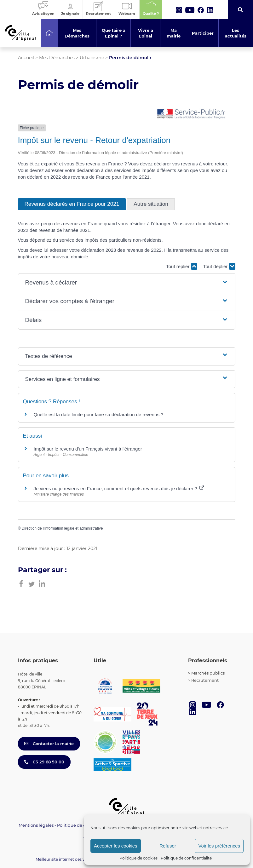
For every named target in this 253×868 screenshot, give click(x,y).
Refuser (168, 846)
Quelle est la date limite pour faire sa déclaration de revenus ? (99, 414)
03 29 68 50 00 (44, 762)
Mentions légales (36, 825)
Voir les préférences (219, 846)
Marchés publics (208, 673)
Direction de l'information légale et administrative (62, 528)
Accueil (26, 58)
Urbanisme (92, 58)
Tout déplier (219, 266)
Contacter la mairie (49, 744)
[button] (126, 283)
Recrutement (205, 680)
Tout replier (181, 266)
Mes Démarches (57, 58)
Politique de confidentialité (186, 858)
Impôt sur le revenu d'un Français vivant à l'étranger (88, 449)
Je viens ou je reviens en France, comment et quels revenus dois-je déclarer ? (119, 489)
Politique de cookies (138, 858)
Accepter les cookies (116, 846)
